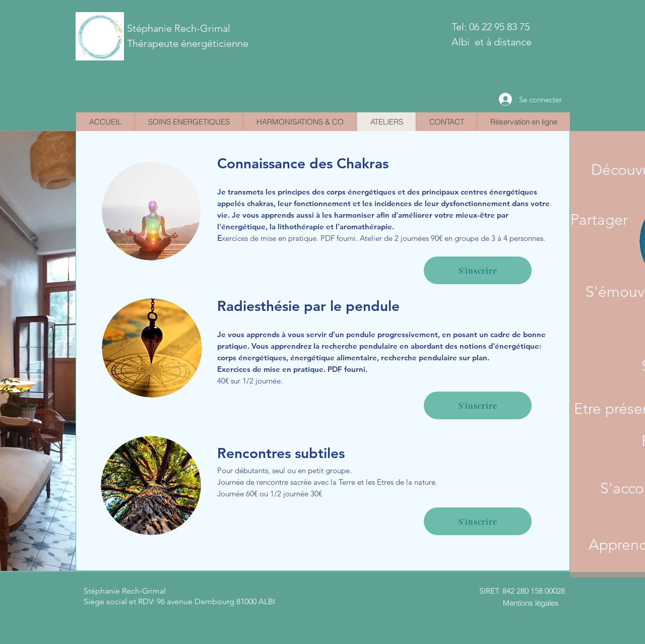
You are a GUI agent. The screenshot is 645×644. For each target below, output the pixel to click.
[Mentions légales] (531, 603)
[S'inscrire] (478, 405)
